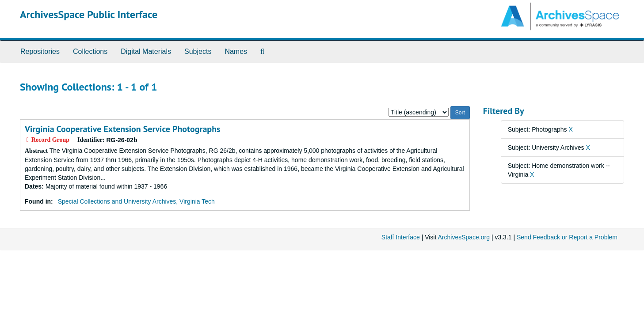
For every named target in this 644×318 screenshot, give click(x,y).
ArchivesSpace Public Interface (89, 14)
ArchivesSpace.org (464, 237)
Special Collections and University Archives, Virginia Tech (136, 201)
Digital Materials (146, 51)
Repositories (40, 51)
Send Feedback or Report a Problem (567, 237)
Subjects (198, 51)
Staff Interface (401, 237)
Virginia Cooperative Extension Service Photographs (123, 129)
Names (236, 51)
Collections (90, 51)
